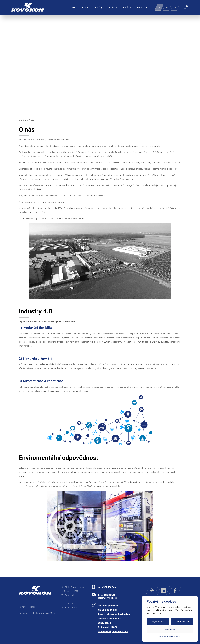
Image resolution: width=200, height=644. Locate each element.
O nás (85, 7)
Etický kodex (104, 623)
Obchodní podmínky (108, 606)
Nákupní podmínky (107, 610)
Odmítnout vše (182, 622)
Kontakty (142, 7)
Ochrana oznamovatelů (110, 619)
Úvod (73, 7)
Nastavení (170, 629)
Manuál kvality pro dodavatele (113, 632)
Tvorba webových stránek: (31, 613)
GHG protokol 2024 (108, 627)
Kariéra (113, 7)
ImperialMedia (49, 613)
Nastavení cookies (27, 607)
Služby (99, 7)
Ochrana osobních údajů (170, 636)
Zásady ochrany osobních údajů (114, 614)
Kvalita (127, 7)
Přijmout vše (158, 622)
